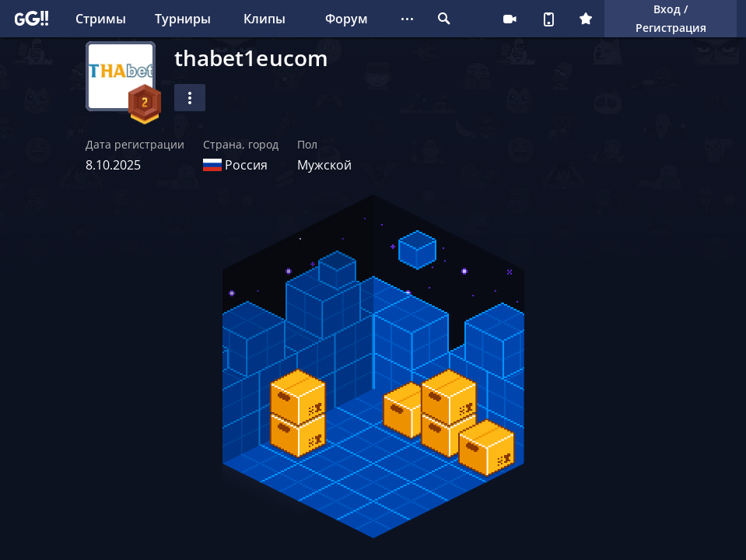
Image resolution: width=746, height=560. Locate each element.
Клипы (264, 19)
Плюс (586, 19)
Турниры (183, 19)
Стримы (101, 19)
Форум (347, 19)
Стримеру (510, 19)
